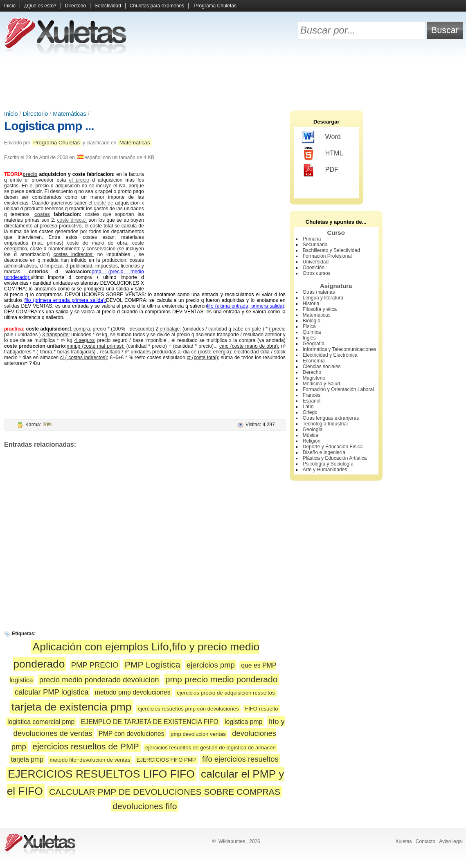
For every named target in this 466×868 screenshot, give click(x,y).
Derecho (312, 372)
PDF (320, 170)
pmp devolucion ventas (198, 734)
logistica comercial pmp (41, 722)
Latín (308, 407)
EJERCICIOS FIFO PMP (166, 760)
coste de (104, 203)
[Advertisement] (233, 82)
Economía (314, 361)
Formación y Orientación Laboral (338, 389)
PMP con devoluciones (132, 734)
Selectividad (108, 6)
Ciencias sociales (322, 367)
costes (42, 214)
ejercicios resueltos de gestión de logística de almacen (210, 748)
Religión (312, 441)
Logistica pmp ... (49, 126)
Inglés (309, 338)
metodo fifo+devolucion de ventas (90, 760)
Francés (312, 395)
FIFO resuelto (262, 709)
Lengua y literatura (323, 298)
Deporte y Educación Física (333, 447)
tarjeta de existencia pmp (71, 707)
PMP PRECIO (95, 665)
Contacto (425, 841)
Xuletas (403, 841)
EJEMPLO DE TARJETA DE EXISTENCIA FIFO (150, 722)
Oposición (314, 268)
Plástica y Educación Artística (335, 458)
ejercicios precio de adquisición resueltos (226, 693)
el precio (79, 180)
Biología (312, 321)
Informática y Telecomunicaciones (340, 349)
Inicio (10, 6)
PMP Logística (153, 664)
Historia (311, 304)
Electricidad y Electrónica (330, 355)
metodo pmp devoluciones (133, 692)
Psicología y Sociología (328, 464)
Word (321, 137)
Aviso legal (451, 841)
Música (311, 435)
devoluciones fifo (145, 806)
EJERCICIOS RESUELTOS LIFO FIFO (101, 774)
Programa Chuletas (215, 6)
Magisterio (314, 378)
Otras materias (319, 292)
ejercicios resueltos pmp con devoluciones (188, 709)
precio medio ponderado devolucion (99, 680)
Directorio (75, 6)
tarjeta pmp (27, 759)
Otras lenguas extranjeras (331, 418)
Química (312, 332)
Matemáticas (70, 114)
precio (30, 174)
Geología (313, 430)
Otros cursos (317, 273)
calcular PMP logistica (52, 692)
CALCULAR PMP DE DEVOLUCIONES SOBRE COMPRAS (165, 792)
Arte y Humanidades (325, 470)
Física (309, 326)
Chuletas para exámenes (157, 6)
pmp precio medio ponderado (222, 679)
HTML (323, 154)
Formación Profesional (327, 256)
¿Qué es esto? (40, 6)
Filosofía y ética (320, 309)
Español (312, 401)
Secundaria (315, 245)
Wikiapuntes (232, 841)
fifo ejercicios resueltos (240, 759)
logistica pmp (243, 722)
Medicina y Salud (321, 384)
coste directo (71, 220)
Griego (310, 412)
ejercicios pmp (211, 665)
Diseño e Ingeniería (324, 452)
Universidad (316, 262)
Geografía (314, 344)
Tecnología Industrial (325, 424)
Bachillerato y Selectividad (331, 250)
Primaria (312, 239)
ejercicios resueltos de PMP (86, 746)
